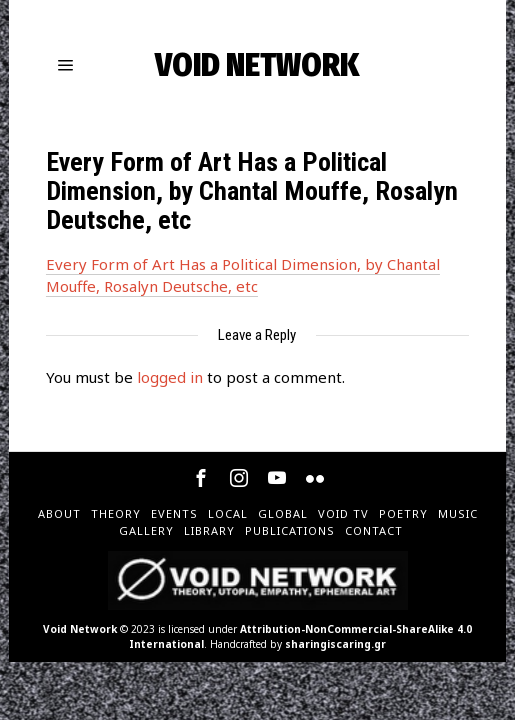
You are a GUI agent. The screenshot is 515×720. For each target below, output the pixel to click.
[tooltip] (201, 478)
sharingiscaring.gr (335, 644)
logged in (170, 377)
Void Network (80, 629)
